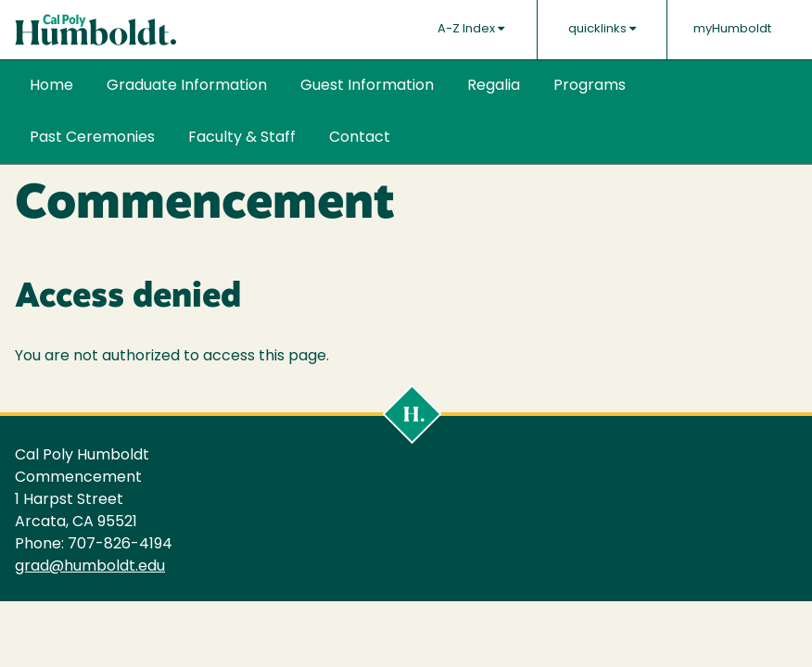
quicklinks (602, 29)
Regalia (494, 86)
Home (51, 86)
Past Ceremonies (92, 138)
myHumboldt (732, 29)
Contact (360, 138)
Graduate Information (187, 86)
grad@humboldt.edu (90, 567)
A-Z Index (471, 29)
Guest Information (367, 86)
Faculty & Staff (242, 138)
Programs (590, 86)
